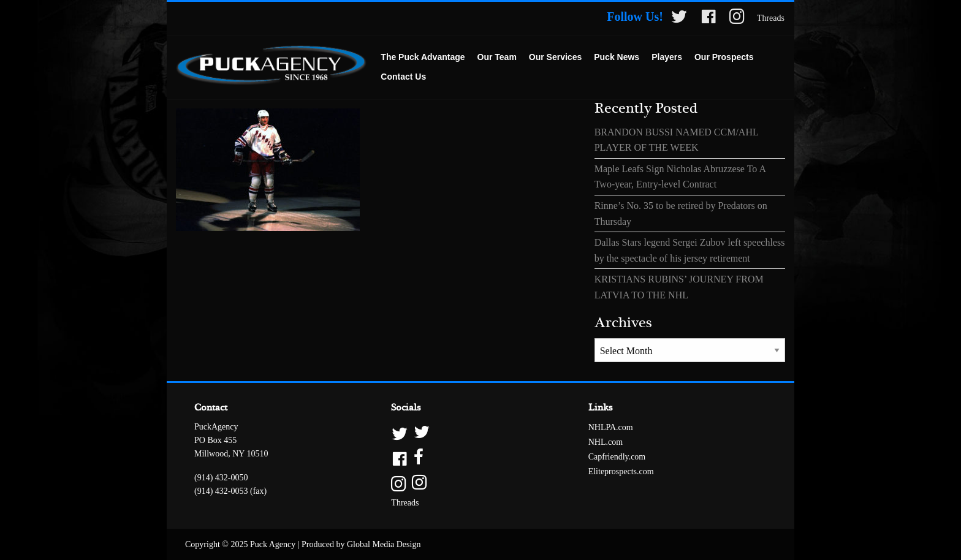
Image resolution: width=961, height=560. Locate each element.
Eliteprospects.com (621, 471)
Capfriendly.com (617, 457)
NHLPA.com (611, 427)
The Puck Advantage (423, 57)
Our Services (555, 57)
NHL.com (606, 442)
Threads (771, 18)
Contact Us (403, 77)
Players (667, 57)
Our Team (497, 57)
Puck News (617, 57)
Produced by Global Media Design (361, 544)
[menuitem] (423, 58)
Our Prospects (724, 57)
